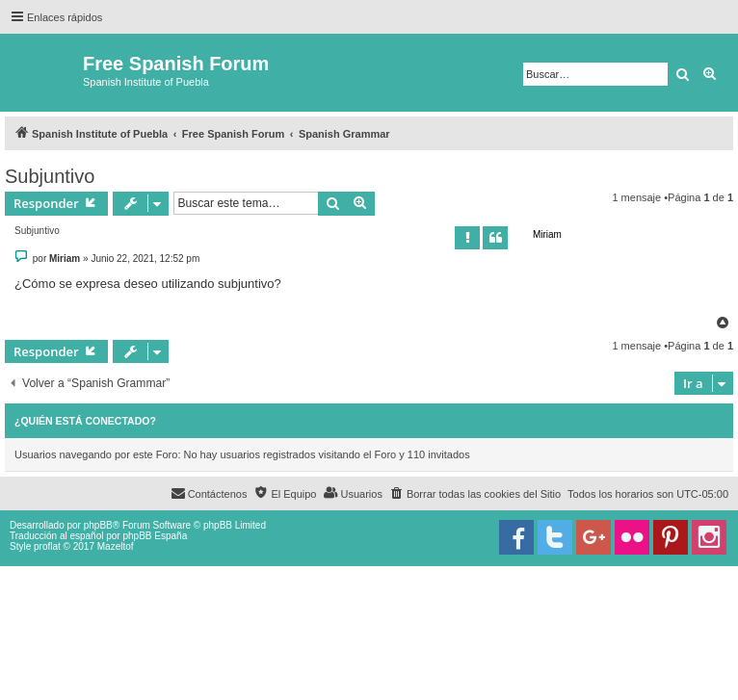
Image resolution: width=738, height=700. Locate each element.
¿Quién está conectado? (85, 421)
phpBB (98, 525)
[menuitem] (475, 494)
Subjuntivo (50, 176)
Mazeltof (116, 546)
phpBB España (155, 536)
